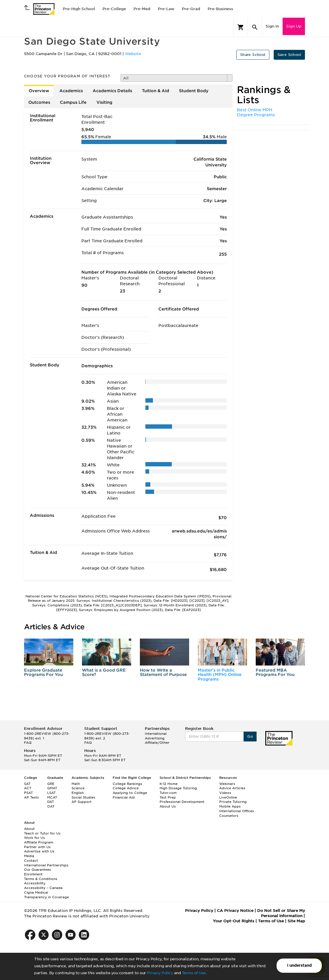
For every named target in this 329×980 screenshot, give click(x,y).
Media (29, 856)
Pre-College (114, 9)
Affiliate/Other (157, 743)
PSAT (28, 793)
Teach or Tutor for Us (42, 833)
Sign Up (294, 26)
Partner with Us (37, 847)
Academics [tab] (71, 91)
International (156, 734)
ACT (28, 788)
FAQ (28, 743)
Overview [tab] (39, 91)
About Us (168, 806)
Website (133, 54)
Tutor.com (168, 793)
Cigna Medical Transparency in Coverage (46, 895)
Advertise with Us (39, 851)
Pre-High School (79, 9)
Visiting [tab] (104, 102)
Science (78, 788)
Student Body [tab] (194, 91)
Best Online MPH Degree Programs (256, 112)
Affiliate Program (39, 842)
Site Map (296, 921)
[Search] (255, 27)
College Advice (126, 788)
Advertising (155, 738)
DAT (51, 802)
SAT (27, 784)
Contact (31, 861)
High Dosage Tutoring (178, 788)
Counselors (229, 816)
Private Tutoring (233, 802)
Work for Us (34, 838)
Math (76, 784)
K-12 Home (169, 784)
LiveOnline (228, 797)
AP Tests (31, 797)
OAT (51, 806)
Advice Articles (232, 788)
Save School (289, 55)
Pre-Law (166, 9)
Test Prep (168, 797)
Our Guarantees (38, 870)
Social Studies (83, 797)
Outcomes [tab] (39, 102)
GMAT (52, 788)
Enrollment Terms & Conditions (41, 877)
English (78, 793)
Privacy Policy (160, 973)
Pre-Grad (191, 9)
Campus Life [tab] (73, 102)
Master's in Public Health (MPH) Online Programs (220, 675)
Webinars (227, 784)
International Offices (237, 811)
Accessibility (35, 883)
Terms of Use (194, 973)
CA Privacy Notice (235, 911)
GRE (51, 784)
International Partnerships (46, 865)
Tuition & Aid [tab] (156, 91)
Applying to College (130, 793)
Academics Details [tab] (112, 91)
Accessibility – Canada (43, 888)
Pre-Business (220, 9)
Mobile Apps (230, 806)
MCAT (52, 797)
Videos (225, 793)
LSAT (51, 793)
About (29, 829)
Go (250, 736)
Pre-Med (142, 9)
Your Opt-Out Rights (234, 921)
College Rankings (127, 784)
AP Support (82, 802)
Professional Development (182, 802)
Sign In (272, 26)
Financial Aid (124, 797)
